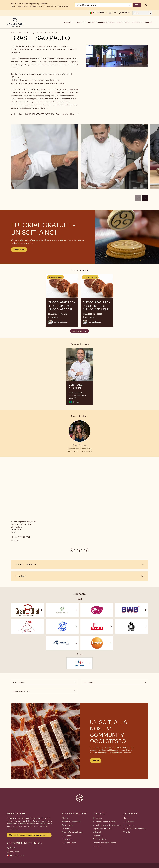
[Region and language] (104, 5)
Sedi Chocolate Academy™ (47, 33)
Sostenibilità (67, 825)
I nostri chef (129, 822)
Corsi (126, 818)
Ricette (91, 22)
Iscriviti (96, 761)
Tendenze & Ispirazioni (105, 22)
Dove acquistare (69, 843)
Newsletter (67, 839)
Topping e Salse (99, 839)
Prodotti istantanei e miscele (105, 843)
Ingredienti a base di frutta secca (107, 825)
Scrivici (17, 540)
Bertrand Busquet (61, 322)
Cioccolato (97, 818)
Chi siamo (66, 829)
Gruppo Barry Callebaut (72, 832)
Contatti (148, 22)
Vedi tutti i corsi (79, 331)
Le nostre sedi (129, 825)
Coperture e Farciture (102, 829)
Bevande (96, 846)
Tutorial (127, 832)
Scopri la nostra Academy (134, 829)
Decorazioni (98, 836)
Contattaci (67, 836)
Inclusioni (97, 832)
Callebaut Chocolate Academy (23, 33)
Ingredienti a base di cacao (104, 822)
